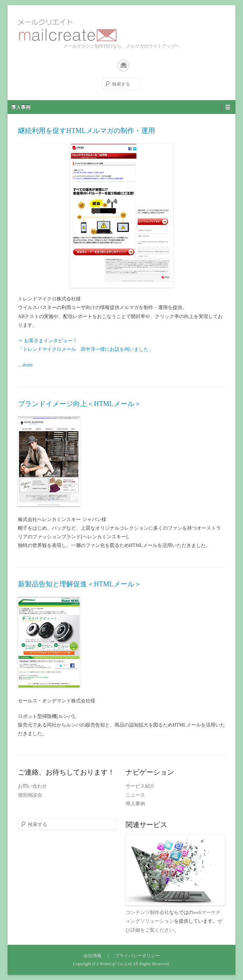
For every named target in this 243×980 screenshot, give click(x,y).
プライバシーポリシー (137, 956)
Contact (123, 65)
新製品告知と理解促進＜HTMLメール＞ (80, 584)
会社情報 (93, 956)
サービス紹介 (140, 786)
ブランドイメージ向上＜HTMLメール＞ (80, 404)
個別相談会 (30, 795)
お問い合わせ (32, 786)
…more (25, 365)
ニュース (135, 795)
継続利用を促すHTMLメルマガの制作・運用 (86, 131)
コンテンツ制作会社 (147, 912)
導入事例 (21, 107)
